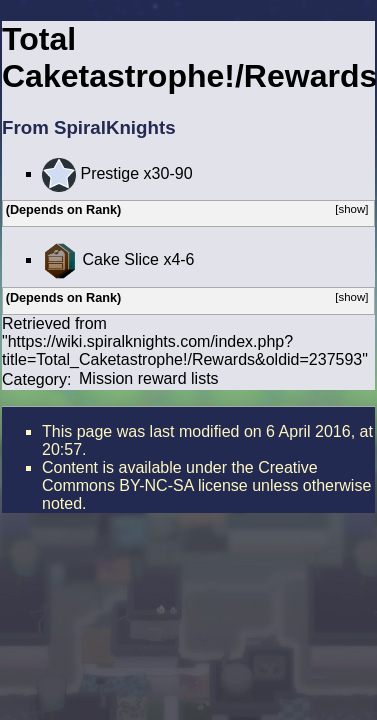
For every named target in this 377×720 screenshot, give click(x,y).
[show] (351, 209)
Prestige (109, 173)
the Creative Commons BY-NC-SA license (180, 476)
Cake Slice (120, 259)
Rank (101, 210)
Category (34, 378)
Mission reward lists (149, 378)
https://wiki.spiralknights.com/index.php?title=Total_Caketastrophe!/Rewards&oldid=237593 (182, 350)
